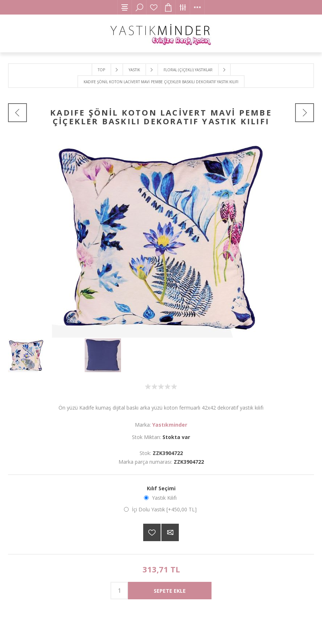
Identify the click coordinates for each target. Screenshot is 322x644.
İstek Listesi (154, 7)
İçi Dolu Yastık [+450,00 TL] (164, 509)
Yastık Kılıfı (164, 498)
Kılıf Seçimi (161, 488)
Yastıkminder (170, 425)
